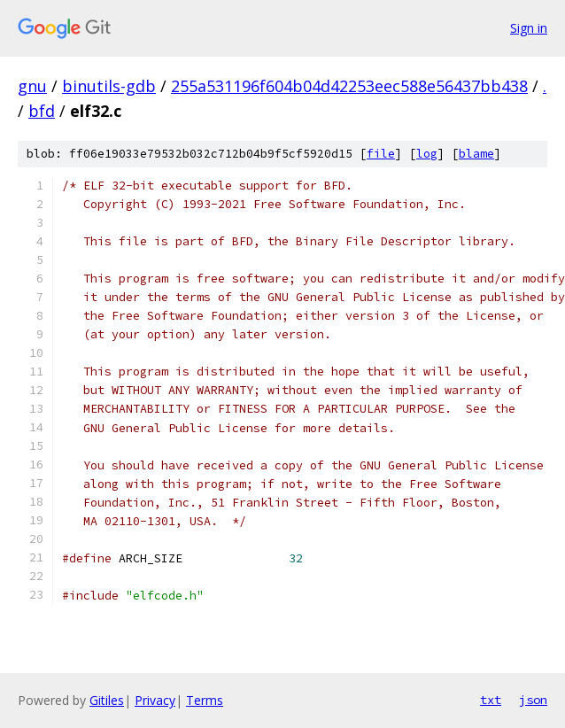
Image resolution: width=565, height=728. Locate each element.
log (427, 154)
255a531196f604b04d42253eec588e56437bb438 (349, 86)
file (381, 154)
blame (476, 154)
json (533, 700)
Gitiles (107, 700)
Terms (205, 700)
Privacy (155, 700)
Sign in (529, 28)
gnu (32, 86)
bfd (42, 111)
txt (491, 700)
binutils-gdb (109, 86)
